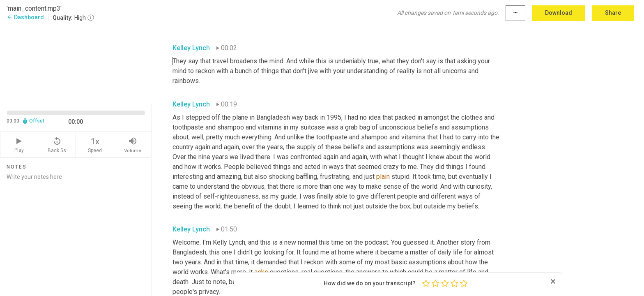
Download (559, 13)
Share (613, 13)
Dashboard (25, 17)
